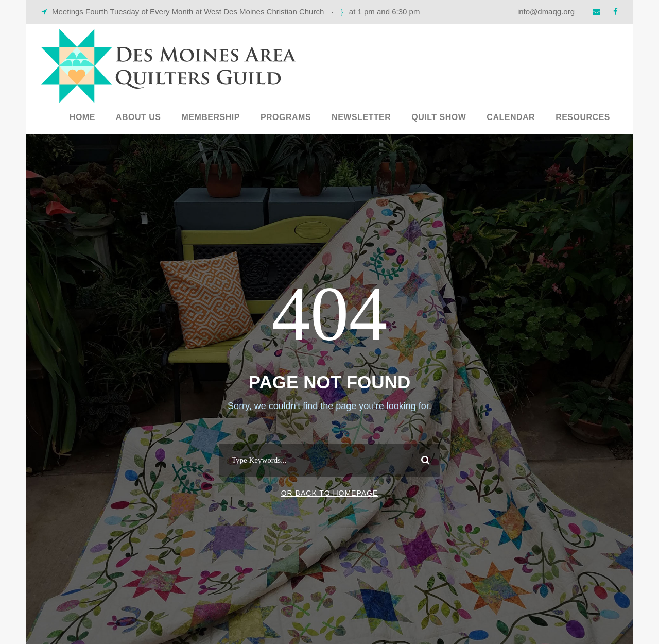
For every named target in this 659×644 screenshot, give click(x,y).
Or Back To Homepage (330, 493)
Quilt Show (439, 117)
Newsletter (361, 117)
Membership (210, 117)
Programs (286, 117)
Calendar (511, 117)
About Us (138, 117)
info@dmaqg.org (546, 12)
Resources (583, 117)
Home (82, 117)
